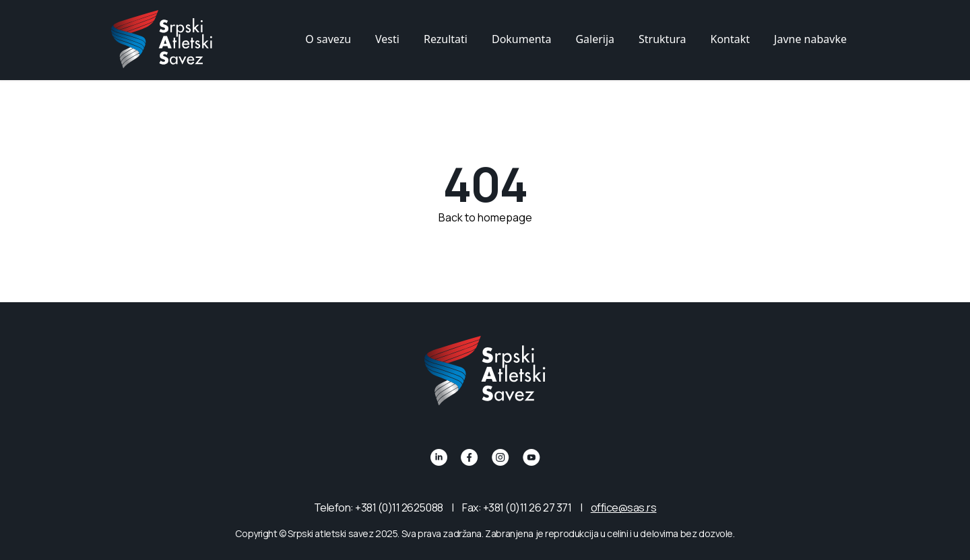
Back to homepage (485, 217)
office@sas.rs (624, 508)
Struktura (662, 39)
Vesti (387, 39)
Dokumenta (521, 39)
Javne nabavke (810, 39)
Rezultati (446, 39)
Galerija (595, 39)
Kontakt (731, 39)
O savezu (328, 39)
